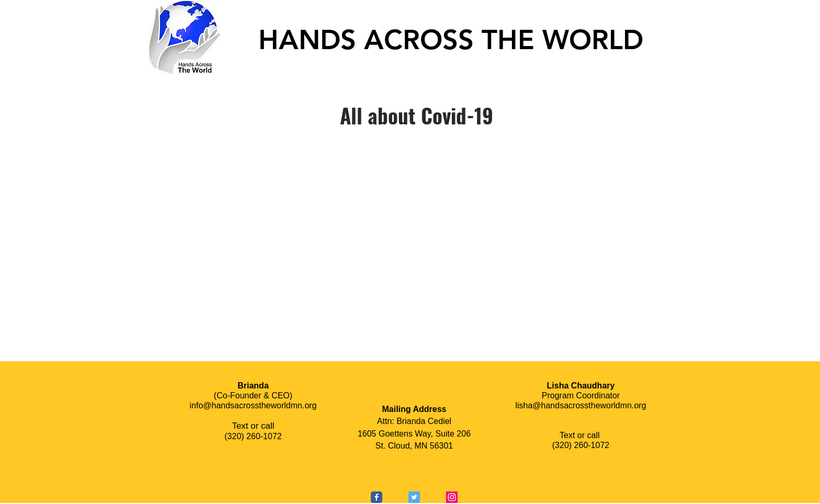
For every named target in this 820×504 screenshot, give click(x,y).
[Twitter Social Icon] (414, 497)
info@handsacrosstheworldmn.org (253, 405)
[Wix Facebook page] (377, 497)
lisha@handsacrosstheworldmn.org (580, 405)
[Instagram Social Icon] (452, 497)
